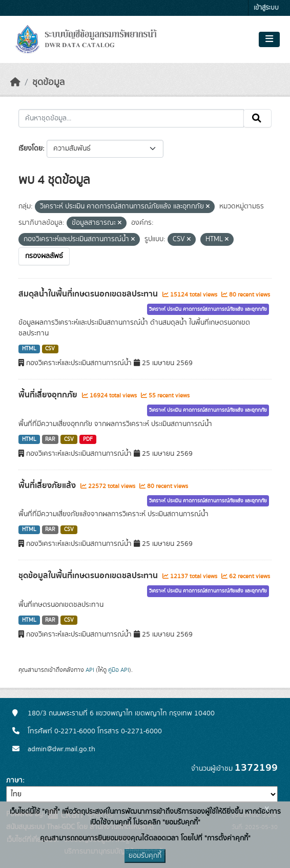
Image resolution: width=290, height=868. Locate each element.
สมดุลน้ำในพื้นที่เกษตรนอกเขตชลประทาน (89, 294)
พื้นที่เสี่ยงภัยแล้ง (48, 485)
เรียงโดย (30, 149)
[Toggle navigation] (269, 39)
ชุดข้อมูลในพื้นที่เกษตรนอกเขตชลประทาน (89, 576)
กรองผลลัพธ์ (44, 256)
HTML (29, 349)
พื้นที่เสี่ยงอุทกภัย (49, 395)
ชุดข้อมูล (48, 82)
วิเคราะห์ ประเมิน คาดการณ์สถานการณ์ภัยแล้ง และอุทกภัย (208, 309)
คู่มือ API (119, 670)
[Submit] (257, 118)
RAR (50, 439)
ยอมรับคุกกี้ (145, 856)
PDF (88, 439)
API (90, 670)
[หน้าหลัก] (15, 82)
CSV (50, 349)
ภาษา (14, 780)
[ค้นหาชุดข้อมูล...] (131, 118)
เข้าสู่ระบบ (266, 8)
